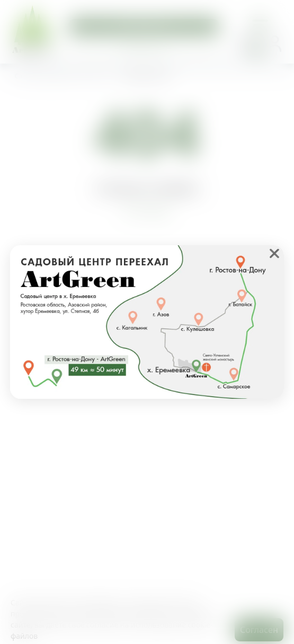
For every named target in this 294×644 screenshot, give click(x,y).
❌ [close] (274, 253)
